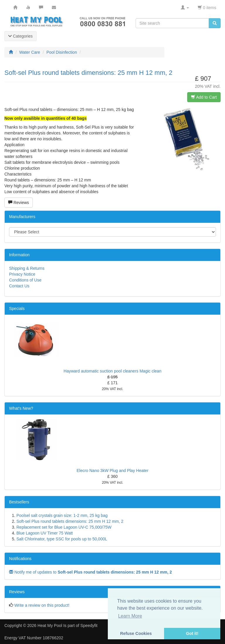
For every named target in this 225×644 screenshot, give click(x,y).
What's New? (21, 408)
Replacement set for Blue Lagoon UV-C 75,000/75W (64, 527)
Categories (21, 36)
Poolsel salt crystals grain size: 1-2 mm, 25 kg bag (62, 515)
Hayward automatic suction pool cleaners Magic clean (112, 371)
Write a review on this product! (42, 605)
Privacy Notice (22, 274)
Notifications (20, 559)
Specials (17, 308)
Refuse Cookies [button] (136, 633)
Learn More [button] (130, 616)
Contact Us (19, 286)
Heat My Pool (50, 626)
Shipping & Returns (27, 268)
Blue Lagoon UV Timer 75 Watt (45, 533)
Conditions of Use (25, 280)
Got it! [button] (192, 633)
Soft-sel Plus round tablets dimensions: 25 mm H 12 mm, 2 (70, 521)
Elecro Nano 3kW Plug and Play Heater (112, 471)
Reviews (19, 203)
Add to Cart (204, 97)
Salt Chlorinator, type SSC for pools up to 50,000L (62, 539)
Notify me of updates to (91, 572)
